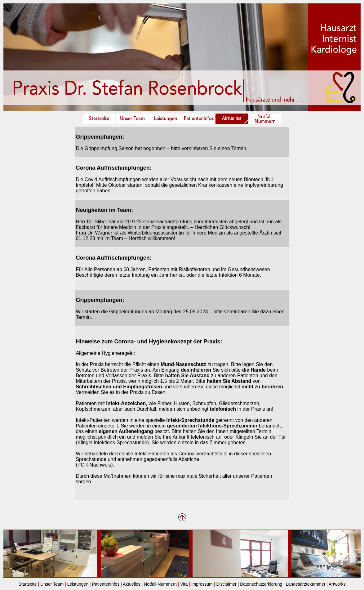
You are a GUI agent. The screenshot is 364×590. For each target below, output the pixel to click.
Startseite (27, 584)
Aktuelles (132, 584)
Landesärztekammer (306, 584)
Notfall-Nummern (160, 584)
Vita (184, 584)
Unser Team (52, 584)
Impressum (202, 584)
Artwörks (337, 584)
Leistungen (78, 584)
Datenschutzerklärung (261, 584)
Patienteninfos (106, 584)
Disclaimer (226, 584)
